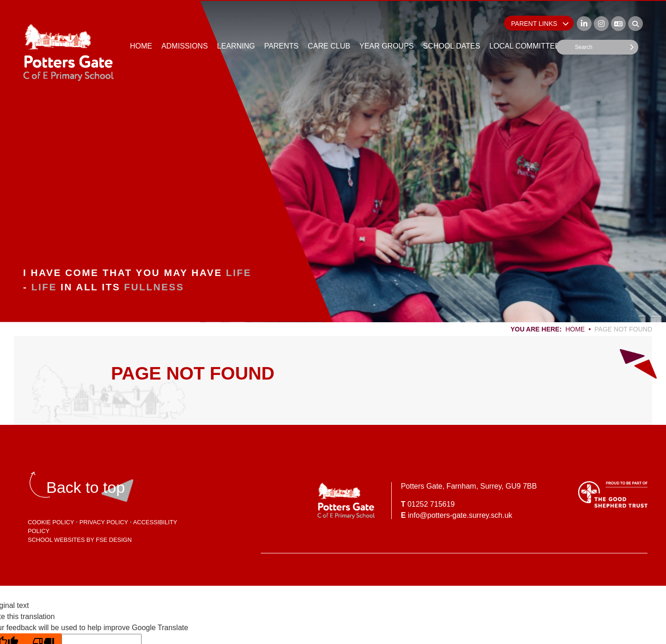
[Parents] (281, 28)
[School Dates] (451, 28)
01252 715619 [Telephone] (431, 504)
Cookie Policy (51, 522)
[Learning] (236, 28)
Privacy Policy (104, 522)
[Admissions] (185, 28)
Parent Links (540, 24)
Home (575, 329)
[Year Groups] (386, 28)
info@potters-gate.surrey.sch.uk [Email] (460, 515)
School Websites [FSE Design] (56, 540)
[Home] (69, 52)
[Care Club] (329, 28)
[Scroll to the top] (86, 488)
